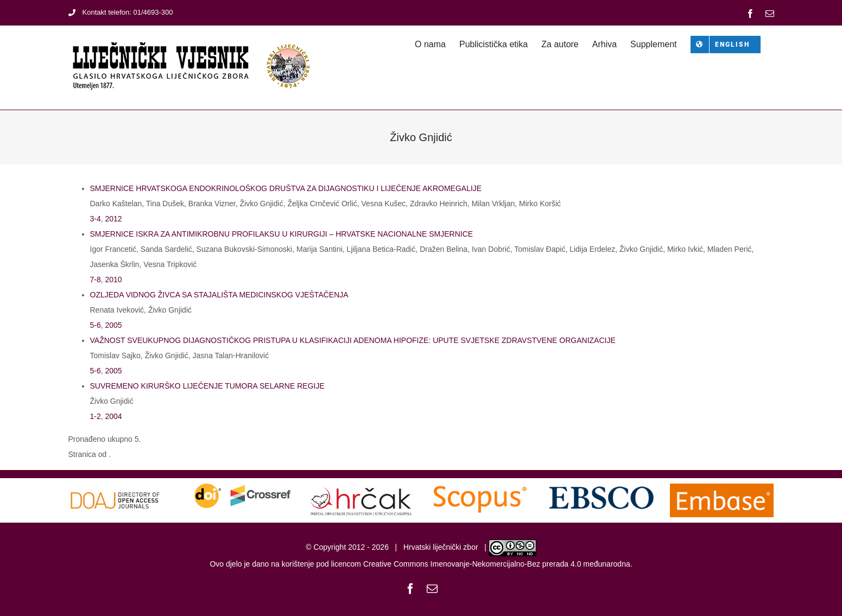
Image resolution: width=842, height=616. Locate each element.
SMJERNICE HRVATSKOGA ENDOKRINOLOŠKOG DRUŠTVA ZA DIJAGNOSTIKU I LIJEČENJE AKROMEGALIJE (286, 188)
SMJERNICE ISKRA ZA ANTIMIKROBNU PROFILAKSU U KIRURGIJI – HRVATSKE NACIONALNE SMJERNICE (282, 234)
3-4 (96, 219)
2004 (114, 416)
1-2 (96, 416)
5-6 (96, 325)
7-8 (96, 280)
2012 (114, 219)
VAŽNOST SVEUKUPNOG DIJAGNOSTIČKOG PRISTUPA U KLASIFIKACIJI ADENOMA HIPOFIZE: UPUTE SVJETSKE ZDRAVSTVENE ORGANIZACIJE (353, 340)
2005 (114, 325)
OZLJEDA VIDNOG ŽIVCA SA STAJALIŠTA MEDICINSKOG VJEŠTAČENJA (219, 295)
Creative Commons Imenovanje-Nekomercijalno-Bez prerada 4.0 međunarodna (497, 564)
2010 (114, 280)
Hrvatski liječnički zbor (441, 547)
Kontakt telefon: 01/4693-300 (121, 12)
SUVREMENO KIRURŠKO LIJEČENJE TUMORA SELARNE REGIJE (207, 386)
